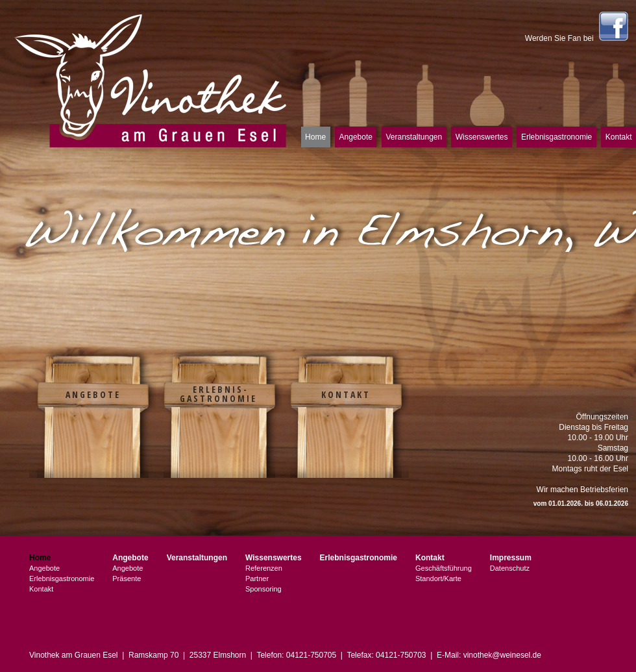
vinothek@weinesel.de (502, 655)
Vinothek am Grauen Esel (151, 80)
